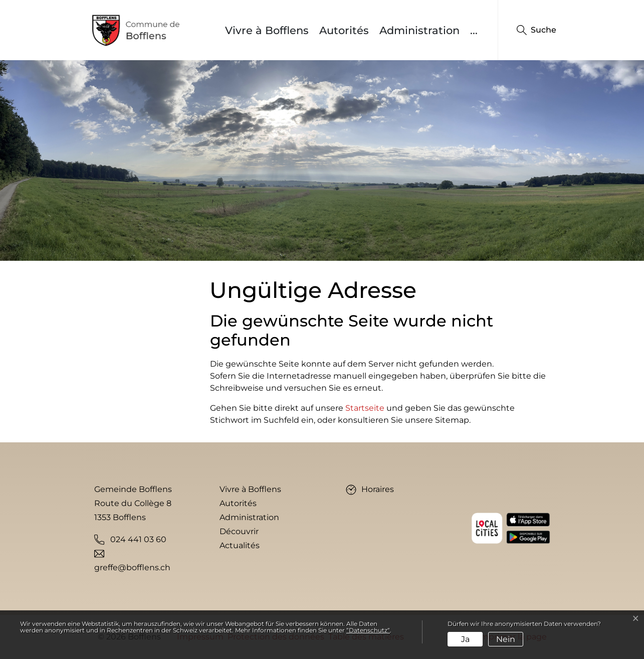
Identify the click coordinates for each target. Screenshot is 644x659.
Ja (465, 639)
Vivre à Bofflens (267, 30)
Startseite (365, 408)
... (474, 30)
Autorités (344, 30)
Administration (419, 30)
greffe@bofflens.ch (132, 567)
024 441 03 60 (138, 539)
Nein (506, 639)
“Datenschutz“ (368, 630)
